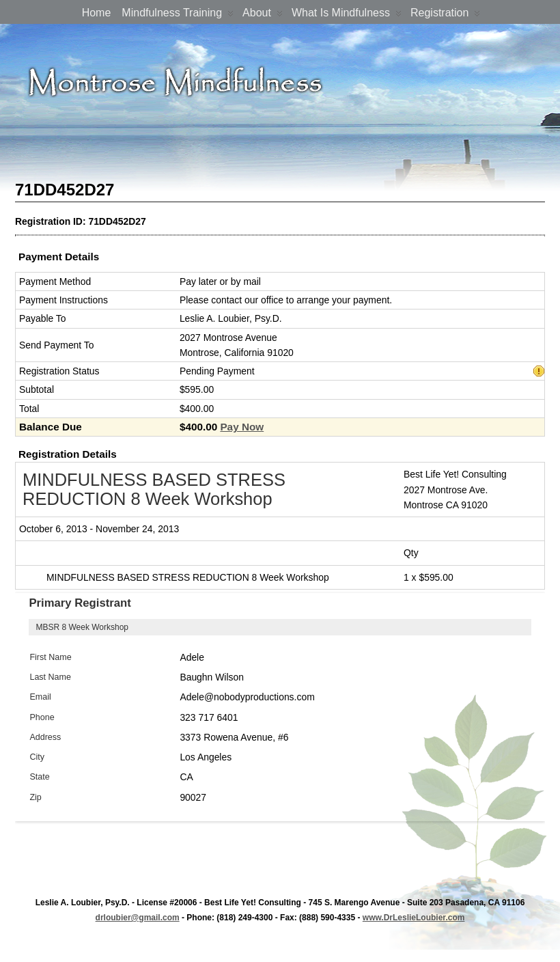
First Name (50, 657)
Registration (445, 15)
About (263, 15)
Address (45, 737)
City (37, 757)
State (39, 777)
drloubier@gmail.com (138, 918)
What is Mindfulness (347, 15)
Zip (35, 797)
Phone (42, 717)
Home (97, 13)
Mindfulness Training (178, 15)
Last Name (50, 677)
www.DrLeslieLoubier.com (414, 918)
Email (40, 697)
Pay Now (242, 427)
